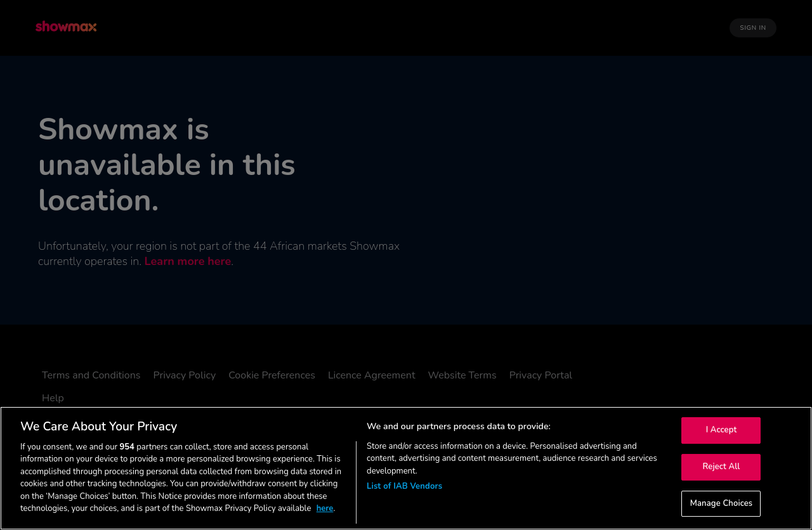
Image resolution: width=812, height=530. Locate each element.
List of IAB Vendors (404, 486)
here (325, 508)
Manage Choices (722, 503)
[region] (406, 468)
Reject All (722, 467)
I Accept (722, 430)
